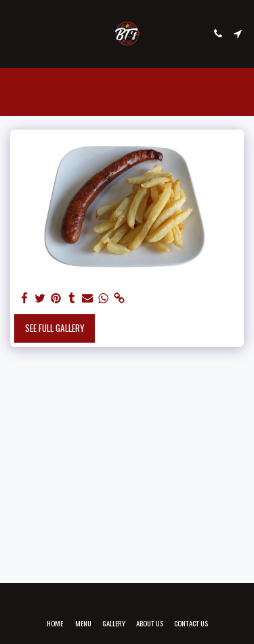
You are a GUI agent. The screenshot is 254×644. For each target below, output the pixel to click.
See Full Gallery (55, 328)
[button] (15, 33)
